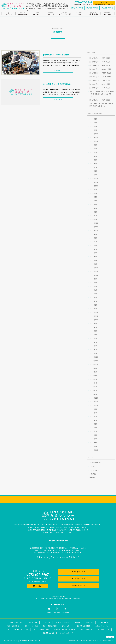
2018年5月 (94, 439)
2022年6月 (94, 290)
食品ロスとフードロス (103, 626)
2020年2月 (94, 391)
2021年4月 (94, 342)
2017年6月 (94, 443)
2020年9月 (94, 368)
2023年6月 (94, 245)
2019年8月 (94, 413)
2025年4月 (94, 164)
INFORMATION (95, 463)
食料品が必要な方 (77, 8)
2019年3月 (94, 431)
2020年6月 (94, 376)
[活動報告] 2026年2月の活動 (100, 62)
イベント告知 (94, 470)
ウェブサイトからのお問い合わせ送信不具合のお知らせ (101, 105)
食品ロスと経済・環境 (41, 630)
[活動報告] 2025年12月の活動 (100, 69)
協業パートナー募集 (31, 626)
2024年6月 (94, 201)
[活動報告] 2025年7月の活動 (100, 88)
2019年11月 (94, 402)
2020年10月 (94, 364)
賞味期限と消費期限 (83, 626)
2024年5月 (94, 204)
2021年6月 (94, 335)
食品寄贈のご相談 (92, 8)
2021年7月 (94, 331)
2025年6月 (94, 156)
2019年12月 (94, 398)
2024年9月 (94, 190)
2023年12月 (94, 223)
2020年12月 (94, 357)
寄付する (73, 557)
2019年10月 (94, 405)
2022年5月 (94, 294)
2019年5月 (94, 424)
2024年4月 (94, 208)
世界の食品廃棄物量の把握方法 (65, 630)
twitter (49, 610)
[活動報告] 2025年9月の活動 (100, 80)
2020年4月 (94, 383)
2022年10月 (94, 275)
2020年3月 (94, 387)
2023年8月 (94, 238)
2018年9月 (94, 435)
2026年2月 (94, 126)
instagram (66, 610)
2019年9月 (94, 409)
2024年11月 (94, 182)
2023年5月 (94, 249)
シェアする (44, 557)
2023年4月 (94, 253)
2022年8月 (94, 283)
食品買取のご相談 (107, 8)
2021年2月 (94, 350)
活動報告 (93, 478)
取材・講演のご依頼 (50, 626)
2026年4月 (94, 123)
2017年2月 (94, 446)
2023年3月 (94, 257)
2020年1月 (94, 394)
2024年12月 (94, 178)
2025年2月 (94, 171)
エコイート (47, 622)
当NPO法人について (16, 622)
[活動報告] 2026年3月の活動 (100, 58)
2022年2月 (94, 305)
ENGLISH (110, 637)
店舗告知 (93, 474)
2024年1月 (94, 219)
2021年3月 (94, 346)
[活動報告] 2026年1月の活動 (100, 66)
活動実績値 (90, 622)
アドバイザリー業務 (63, 622)
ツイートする (59, 557)
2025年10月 (94, 141)
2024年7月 (94, 197)
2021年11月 (94, 316)
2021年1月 (94, 353)
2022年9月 (94, 279)
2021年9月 (94, 324)
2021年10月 (94, 320)
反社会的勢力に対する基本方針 (30, 641)
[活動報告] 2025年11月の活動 (100, 73)
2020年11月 (94, 361)
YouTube (57, 610)
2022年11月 (94, 271)
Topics (92, 467)
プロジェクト (33, 622)
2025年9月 (94, 145)
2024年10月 (94, 186)
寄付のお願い (67, 626)
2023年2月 (94, 260)
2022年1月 (94, 309)
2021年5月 (94, 338)
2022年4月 (94, 298)
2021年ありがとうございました (57, 84)
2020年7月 (94, 372)
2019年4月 (94, 428)
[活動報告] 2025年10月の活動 (100, 77)
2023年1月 (94, 264)
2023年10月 (94, 231)
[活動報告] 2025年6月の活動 (100, 100)
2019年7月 (94, 416)
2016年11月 (94, 450)
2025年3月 (94, 167)
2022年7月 (94, 286)
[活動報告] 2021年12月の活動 (56, 55)
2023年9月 (94, 234)
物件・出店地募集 (13, 626)
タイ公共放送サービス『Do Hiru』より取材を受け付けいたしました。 (102, 94)
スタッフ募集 (104, 622)
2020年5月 (94, 379)
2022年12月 (94, 268)
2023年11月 (94, 227)
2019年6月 (94, 420)
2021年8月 (94, 327)
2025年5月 (94, 160)
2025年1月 (94, 175)
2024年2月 (94, 216)
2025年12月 (94, 134)
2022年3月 (94, 301)
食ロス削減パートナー (67, 633)
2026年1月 (94, 130)
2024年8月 (94, 193)
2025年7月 (94, 152)
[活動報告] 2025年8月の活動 (100, 84)
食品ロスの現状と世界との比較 (18, 630)
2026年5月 (94, 119)
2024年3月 (94, 212)
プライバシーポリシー (10, 641)
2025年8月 (94, 149)
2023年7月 (94, 242)
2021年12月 (94, 312)
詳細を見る (58, 70)
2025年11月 (94, 138)
